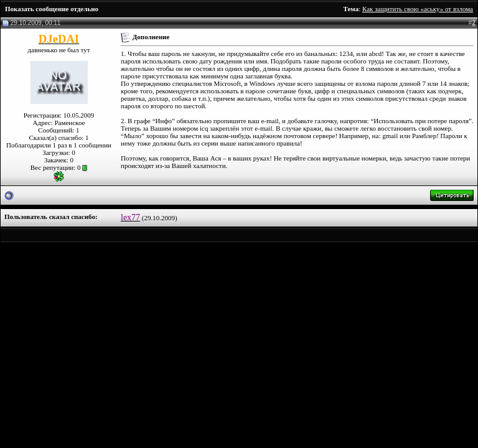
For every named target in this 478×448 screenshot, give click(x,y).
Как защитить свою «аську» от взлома (418, 9)
